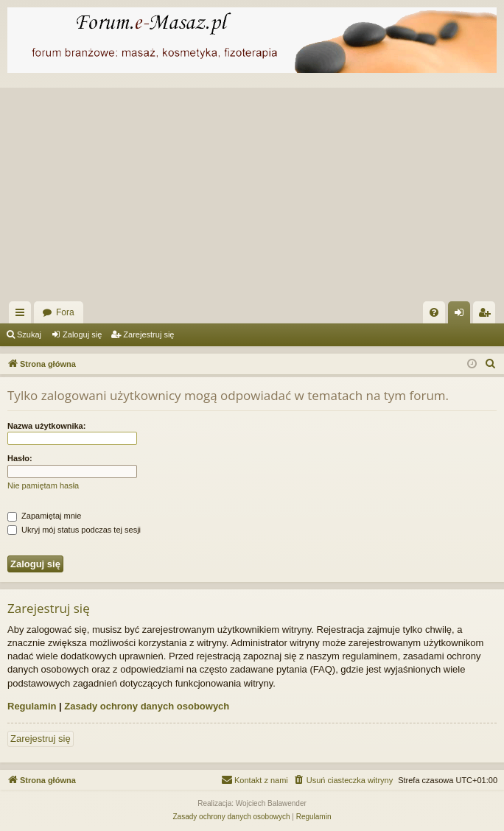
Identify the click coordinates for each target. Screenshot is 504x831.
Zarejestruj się (148, 334)
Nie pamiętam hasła (43, 485)
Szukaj (29, 334)
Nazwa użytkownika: (46, 426)
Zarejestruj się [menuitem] (487, 315)
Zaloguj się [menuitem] (462, 315)
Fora (65, 312)
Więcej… (23, 315)
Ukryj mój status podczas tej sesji (74, 530)
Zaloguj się (82, 334)
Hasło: (20, 458)
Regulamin (32, 706)
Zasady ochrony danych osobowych (147, 706)
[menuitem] (434, 312)
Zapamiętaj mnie (44, 516)
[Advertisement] (252, 191)
